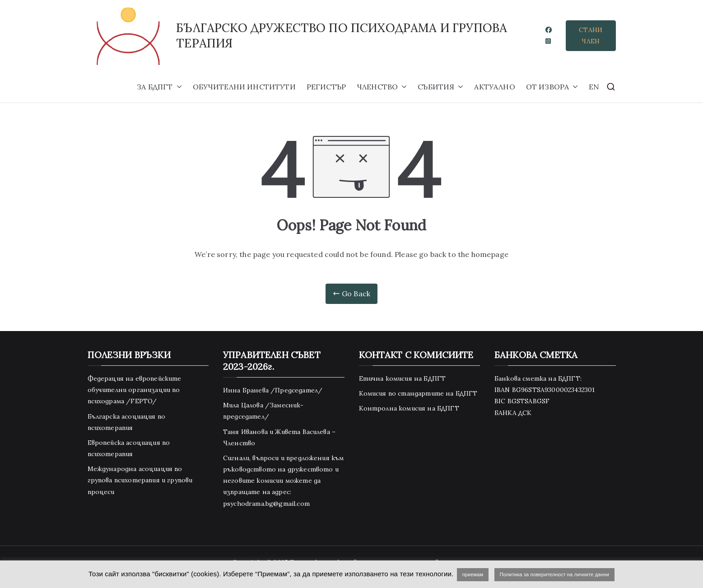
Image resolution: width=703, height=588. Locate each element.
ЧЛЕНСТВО (382, 87)
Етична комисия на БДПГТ (403, 378)
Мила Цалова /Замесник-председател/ (263, 411)
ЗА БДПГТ (159, 87)
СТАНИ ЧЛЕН (591, 35)
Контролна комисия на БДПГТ (409, 408)
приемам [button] (473, 574)
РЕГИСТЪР (326, 87)
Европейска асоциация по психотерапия (129, 448)
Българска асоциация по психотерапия (127, 422)
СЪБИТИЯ (440, 87)
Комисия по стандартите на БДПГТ (418, 393)
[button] (177, 87)
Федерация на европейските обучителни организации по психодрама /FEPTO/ (135, 390)
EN (594, 87)
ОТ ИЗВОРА (552, 87)
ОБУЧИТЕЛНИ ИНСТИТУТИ (244, 87)
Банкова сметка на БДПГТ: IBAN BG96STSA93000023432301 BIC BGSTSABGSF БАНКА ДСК (545, 396)
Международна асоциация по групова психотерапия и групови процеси (140, 480)
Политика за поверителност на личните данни (554, 574)
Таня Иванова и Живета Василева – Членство (279, 437)
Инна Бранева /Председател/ (273, 390)
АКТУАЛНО (494, 87)
